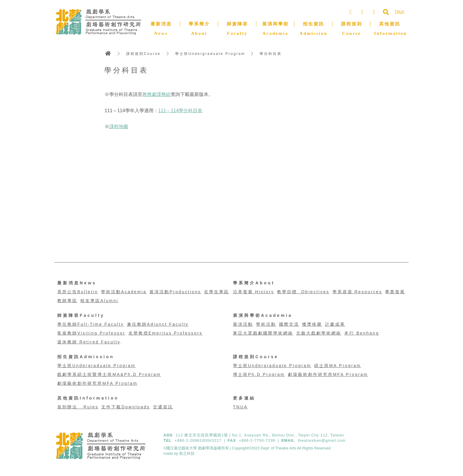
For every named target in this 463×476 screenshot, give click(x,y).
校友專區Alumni (99, 301)
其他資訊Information (88, 398)
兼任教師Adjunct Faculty (158, 324)
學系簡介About (254, 283)
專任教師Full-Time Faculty (91, 324)
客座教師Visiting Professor (91, 333)
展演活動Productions (175, 292)
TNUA (240, 407)
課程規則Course (143, 54)
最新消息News (77, 283)
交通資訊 (163, 407)
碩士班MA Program (338, 366)
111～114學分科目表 (180, 111)
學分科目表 (271, 54)
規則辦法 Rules (78, 407)
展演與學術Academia (263, 315)
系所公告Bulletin (78, 292)
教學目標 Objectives (303, 292)
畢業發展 (395, 292)
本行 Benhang (362, 333)
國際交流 (289, 324)
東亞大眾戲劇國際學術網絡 (263, 333)
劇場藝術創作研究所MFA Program (97, 383)
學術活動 (266, 324)
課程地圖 (119, 127)
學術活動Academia (124, 292)
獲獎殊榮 (312, 324)
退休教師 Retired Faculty (89, 342)
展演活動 (243, 324)
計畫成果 (335, 324)
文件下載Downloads (125, 407)
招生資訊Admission (86, 357)
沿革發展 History (253, 292)
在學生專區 (217, 292)
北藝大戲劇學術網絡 (319, 333)
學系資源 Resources (357, 292)
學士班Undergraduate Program (210, 54)
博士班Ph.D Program (259, 374)
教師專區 (67, 301)
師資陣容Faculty (81, 315)
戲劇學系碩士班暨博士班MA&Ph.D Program (109, 374)
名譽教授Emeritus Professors (166, 333)
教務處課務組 (156, 94)
